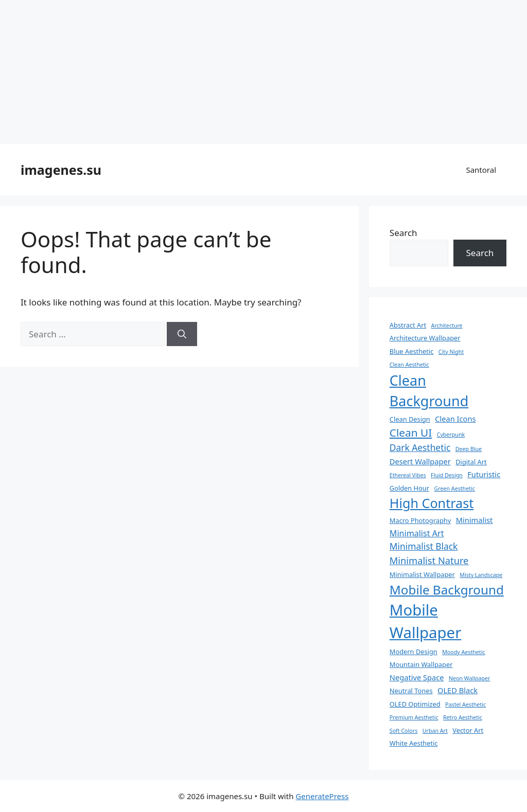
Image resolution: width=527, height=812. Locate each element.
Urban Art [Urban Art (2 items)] (435, 731)
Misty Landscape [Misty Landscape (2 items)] (481, 575)
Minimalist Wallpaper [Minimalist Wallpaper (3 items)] (422, 574)
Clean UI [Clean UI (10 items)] (411, 432)
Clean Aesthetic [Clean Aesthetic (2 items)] (409, 365)
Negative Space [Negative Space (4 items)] (417, 677)
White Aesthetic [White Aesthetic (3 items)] (414, 743)
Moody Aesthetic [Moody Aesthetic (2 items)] (463, 652)
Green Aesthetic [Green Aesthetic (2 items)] (455, 489)
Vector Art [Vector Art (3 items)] (468, 730)
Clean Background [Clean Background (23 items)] (429, 391)
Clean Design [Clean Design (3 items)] (410, 419)
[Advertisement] (263, 72)
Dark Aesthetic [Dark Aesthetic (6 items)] (420, 447)
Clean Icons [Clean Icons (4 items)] (455, 419)
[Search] (182, 334)
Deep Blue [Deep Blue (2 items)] (469, 449)
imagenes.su (61, 170)
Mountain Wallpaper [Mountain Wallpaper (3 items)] (421, 664)
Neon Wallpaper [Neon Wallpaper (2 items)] (470, 678)
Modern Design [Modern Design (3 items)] (414, 652)
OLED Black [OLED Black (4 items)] (458, 690)
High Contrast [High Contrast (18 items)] (432, 503)
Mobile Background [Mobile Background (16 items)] (447, 590)
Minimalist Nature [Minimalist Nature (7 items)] (429, 560)
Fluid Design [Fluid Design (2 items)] (447, 475)
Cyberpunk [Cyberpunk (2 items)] (451, 435)
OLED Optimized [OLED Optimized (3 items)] (415, 704)
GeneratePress (322, 796)
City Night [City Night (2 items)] (451, 352)
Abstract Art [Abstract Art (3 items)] (408, 325)
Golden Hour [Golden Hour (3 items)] (409, 488)
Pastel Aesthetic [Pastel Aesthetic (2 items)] (465, 705)
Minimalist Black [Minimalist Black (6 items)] (424, 546)
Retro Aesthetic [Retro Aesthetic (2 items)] (463, 717)
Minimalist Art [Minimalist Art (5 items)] (417, 533)
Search (403, 233)
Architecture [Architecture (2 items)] (447, 326)
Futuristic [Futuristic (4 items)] (484, 474)
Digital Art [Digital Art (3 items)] (471, 462)
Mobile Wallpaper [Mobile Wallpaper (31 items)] (425, 621)
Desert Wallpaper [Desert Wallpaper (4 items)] (420, 461)
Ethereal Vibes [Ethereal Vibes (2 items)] (408, 475)
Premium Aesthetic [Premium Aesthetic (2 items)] (414, 717)
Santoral (481, 170)
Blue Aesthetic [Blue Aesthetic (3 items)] (412, 351)
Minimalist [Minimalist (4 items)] (475, 520)
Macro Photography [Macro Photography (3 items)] (420, 520)
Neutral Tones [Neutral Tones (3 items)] (411, 691)
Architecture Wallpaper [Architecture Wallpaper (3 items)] (425, 338)
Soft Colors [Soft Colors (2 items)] (403, 731)
